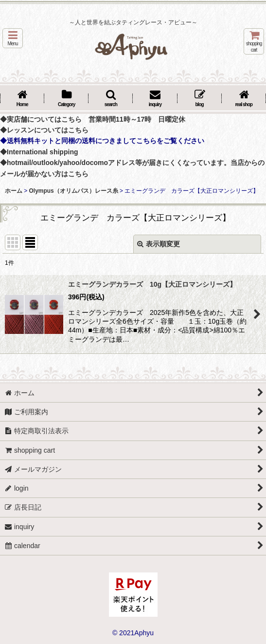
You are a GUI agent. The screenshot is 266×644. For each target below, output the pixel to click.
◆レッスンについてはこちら (44, 130)
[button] (13, 38)
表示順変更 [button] (159, 244)
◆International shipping (39, 152)
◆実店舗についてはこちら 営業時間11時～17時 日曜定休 (93, 119)
